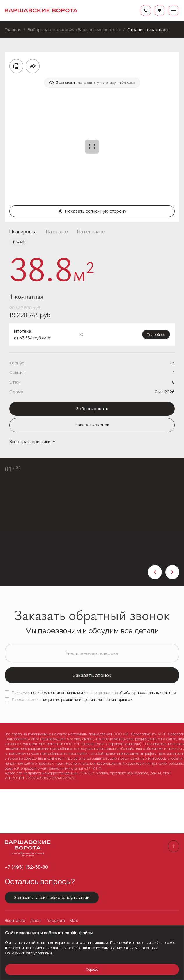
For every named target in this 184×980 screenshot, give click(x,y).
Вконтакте (15, 921)
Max (74, 921)
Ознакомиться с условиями (28, 953)
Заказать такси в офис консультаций (52, 897)
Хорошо (92, 969)
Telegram (55, 921)
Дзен (35, 921)
